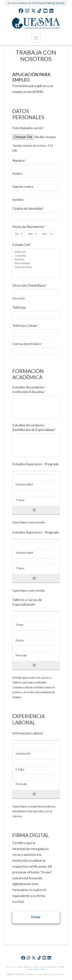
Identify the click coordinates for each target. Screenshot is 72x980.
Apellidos (18, 200)
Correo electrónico (28, 344)
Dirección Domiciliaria (30, 285)
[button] (36, 38)
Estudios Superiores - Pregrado (36, 464)
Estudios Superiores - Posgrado (36, 532)
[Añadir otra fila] (34, 510)
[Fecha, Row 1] (34, 634)
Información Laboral (27, 733)
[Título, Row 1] (34, 493)
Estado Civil (22, 245)
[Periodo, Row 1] (34, 649)
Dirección (19, 298)
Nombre (19, 160)
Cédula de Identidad (28, 208)
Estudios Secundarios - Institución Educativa (29, 389)
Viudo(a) (36, 259)
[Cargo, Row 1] (34, 763)
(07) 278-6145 (58, 3)
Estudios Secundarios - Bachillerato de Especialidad (34, 427)
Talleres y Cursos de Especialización (27, 602)
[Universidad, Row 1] (34, 478)
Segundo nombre (23, 187)
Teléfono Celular (26, 326)
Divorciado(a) (36, 263)
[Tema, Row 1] (34, 618)
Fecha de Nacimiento (29, 227)
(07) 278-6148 (36, 969)
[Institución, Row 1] (34, 747)
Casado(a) (36, 256)
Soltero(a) (36, 252)
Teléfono (19, 307)
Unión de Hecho (36, 267)
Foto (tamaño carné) (28, 128)
